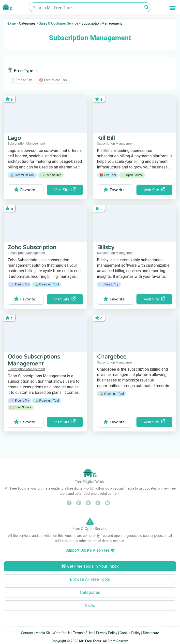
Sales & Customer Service (59, 23)
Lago (14, 138)
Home (11, 23)
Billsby (106, 248)
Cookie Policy (130, 633)
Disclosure (151, 633)
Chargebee (112, 357)
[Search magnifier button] (146, 7)
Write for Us (62, 633)
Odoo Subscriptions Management (34, 360)
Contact (27, 633)
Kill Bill (106, 138)
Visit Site (65, 190)
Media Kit (43, 633)
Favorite (24, 190)
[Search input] (87, 7)
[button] (172, 8)
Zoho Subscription (32, 248)
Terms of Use (83, 633)
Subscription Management (26, 143)
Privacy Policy (106, 633)
